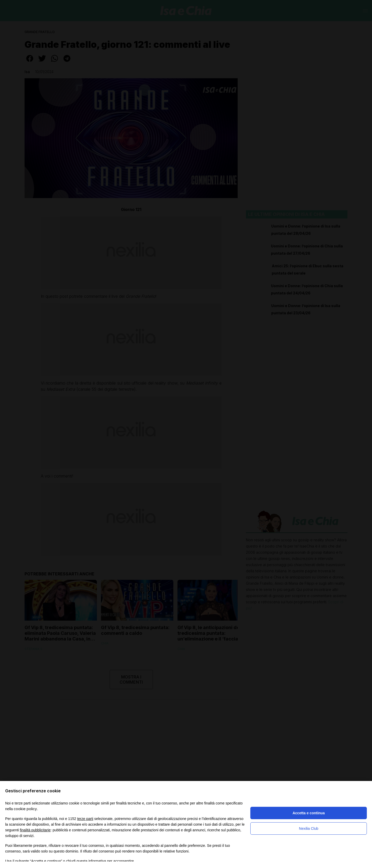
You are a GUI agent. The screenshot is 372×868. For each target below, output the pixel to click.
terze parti (85, 819)
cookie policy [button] (25, 809)
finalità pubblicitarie (35, 830)
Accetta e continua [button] (308, 813)
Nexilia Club (309, 828)
